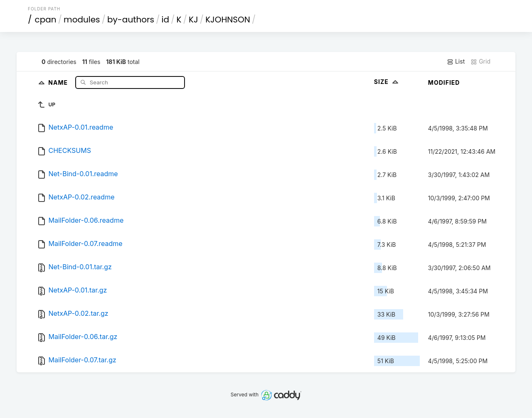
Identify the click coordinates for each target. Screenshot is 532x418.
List (456, 61)
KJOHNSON (228, 20)
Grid (480, 61)
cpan (46, 20)
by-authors (131, 20)
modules (82, 20)
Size (387, 82)
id (165, 20)
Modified (444, 82)
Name (59, 82)
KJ (193, 20)
